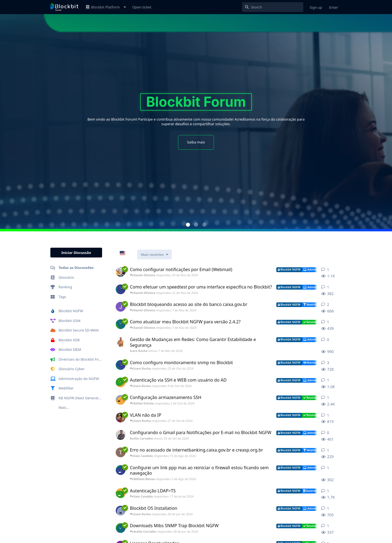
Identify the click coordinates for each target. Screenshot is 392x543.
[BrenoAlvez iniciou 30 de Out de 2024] (121, 324)
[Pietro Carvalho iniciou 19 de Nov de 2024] (121, 289)
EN (126, 253)
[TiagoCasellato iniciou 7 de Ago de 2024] (121, 452)
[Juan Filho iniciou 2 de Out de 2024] (121, 400)
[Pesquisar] (273, 7)
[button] (188, 225)
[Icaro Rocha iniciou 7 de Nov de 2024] (121, 342)
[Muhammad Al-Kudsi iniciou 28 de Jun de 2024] (121, 511)
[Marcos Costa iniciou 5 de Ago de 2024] (121, 470)
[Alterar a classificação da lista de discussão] (154, 254)
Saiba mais (196, 142)
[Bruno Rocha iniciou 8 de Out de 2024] (121, 382)
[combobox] (126, 253)
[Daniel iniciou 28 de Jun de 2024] (121, 493)
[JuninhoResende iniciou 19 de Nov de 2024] (121, 272)
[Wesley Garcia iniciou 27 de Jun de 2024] (121, 528)
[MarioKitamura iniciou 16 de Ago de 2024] (121, 418)
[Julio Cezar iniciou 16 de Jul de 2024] (121, 307)
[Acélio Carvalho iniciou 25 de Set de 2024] (121, 435)
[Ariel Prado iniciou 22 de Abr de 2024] (121, 365)
